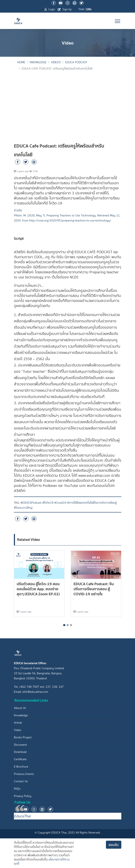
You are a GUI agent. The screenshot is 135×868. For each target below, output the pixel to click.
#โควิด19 (48, 503)
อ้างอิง (18, 210)
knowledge (38, 62)
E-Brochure (21, 767)
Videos (56, 62)
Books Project (23, 737)
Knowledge (21, 715)
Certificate (20, 759)
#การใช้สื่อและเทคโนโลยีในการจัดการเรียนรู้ (92, 503)
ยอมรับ (114, 845)
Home (21, 62)
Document (20, 745)
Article (18, 723)
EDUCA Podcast (76, 62)
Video (18, 730)
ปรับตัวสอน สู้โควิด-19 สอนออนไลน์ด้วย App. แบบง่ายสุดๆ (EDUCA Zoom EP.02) (38, 589)
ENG (89, 9)
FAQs (17, 789)
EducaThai (22, 816)
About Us (20, 708)
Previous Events (24, 774)
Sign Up (65, 9)
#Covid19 (60, 503)
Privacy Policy (23, 796)
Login (50, 9)
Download (20, 752)
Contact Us (21, 781)
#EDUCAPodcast (31, 503)
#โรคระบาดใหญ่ (23, 508)
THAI (81, 9)
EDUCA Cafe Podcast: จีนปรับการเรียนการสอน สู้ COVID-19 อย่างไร (94, 589)
